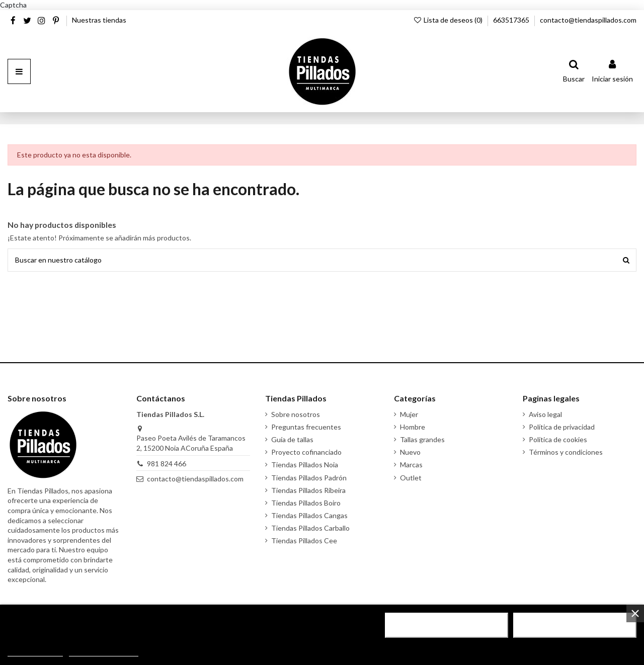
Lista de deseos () (449, 20)
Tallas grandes (422, 439)
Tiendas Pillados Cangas (309, 515)
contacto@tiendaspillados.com (588, 20)
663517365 (512, 20)
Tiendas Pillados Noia (305, 465)
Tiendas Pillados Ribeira (308, 490)
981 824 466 (167, 464)
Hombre (413, 427)
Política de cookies (558, 439)
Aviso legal (545, 414)
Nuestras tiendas (99, 20)
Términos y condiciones (566, 452)
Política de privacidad (562, 427)
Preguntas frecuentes (306, 427)
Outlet (411, 478)
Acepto (575, 625)
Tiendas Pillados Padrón (309, 478)
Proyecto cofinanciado (306, 452)
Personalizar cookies (104, 652)
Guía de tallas (292, 439)
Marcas (411, 465)
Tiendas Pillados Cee (304, 541)
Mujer (409, 414)
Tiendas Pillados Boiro (306, 503)
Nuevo (410, 452)
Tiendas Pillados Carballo (310, 528)
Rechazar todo (447, 625)
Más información (35, 652)
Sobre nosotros (296, 414)
